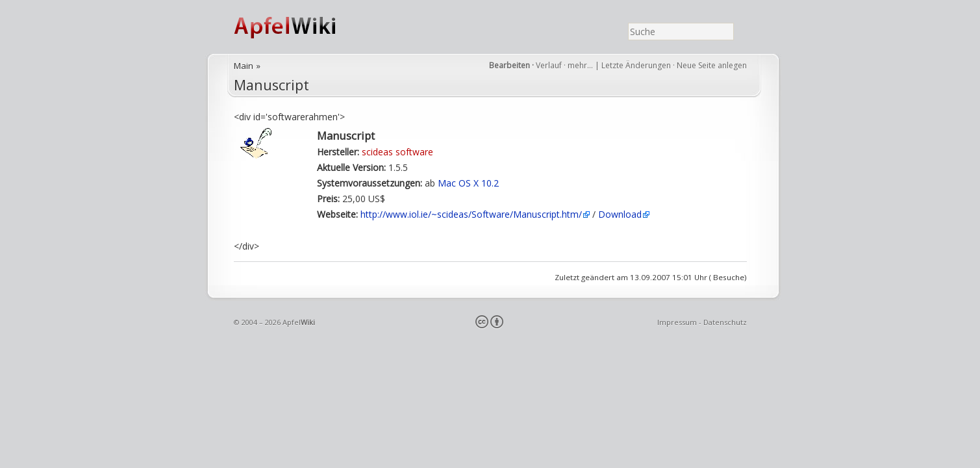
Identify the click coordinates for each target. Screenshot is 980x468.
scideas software (397, 152)
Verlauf (549, 65)
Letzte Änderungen (636, 65)
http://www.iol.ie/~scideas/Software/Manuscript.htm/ (471, 214)
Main (244, 66)
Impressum (677, 322)
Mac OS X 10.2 (468, 183)
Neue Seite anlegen (712, 65)
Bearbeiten (509, 65)
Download (620, 214)
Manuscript (271, 85)
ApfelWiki (299, 27)
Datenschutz (725, 322)
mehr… (581, 65)
